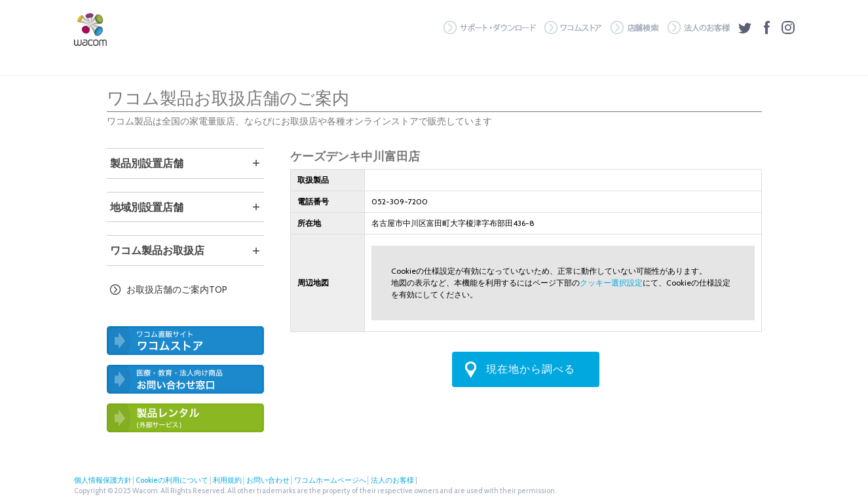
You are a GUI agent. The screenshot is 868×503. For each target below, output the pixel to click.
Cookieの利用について (172, 480)
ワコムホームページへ (330, 480)
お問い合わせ (268, 480)
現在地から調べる (531, 369)
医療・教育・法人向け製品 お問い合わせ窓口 (185, 379)
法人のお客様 (699, 28)
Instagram (788, 28)
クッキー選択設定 (611, 283)
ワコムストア (573, 28)
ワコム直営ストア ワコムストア (185, 341)
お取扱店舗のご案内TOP (177, 289)
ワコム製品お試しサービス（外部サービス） (185, 418)
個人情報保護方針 (103, 480)
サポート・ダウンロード (490, 28)
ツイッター (745, 28)
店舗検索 (635, 28)
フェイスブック (766, 28)
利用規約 (227, 480)
